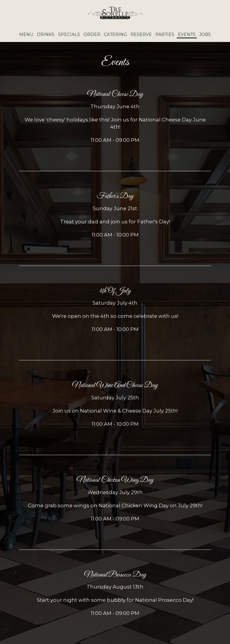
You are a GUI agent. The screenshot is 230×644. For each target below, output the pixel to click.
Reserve (141, 34)
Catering (115, 34)
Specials (69, 34)
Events (187, 34)
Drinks (46, 34)
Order (92, 34)
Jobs (205, 34)
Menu (26, 34)
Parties (165, 34)
